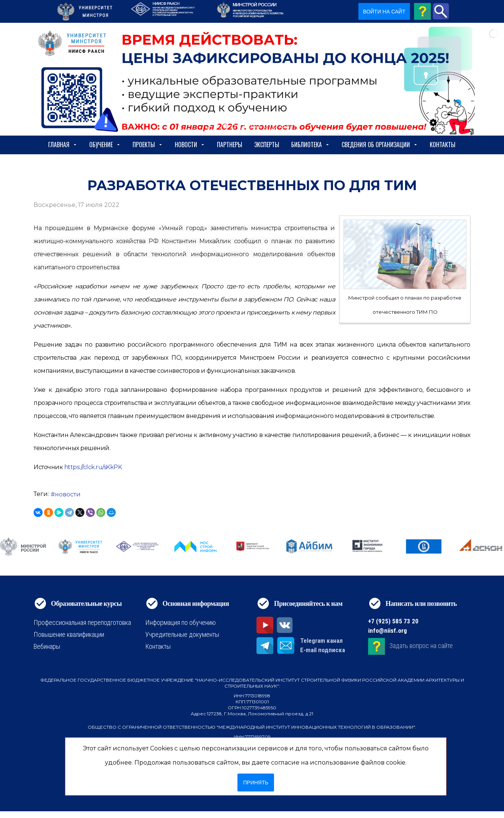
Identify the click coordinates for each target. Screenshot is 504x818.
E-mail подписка (323, 650)
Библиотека (310, 145)
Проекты (148, 145)
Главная (63, 145)
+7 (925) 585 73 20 (393, 621)
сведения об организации (380, 145)
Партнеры (230, 145)
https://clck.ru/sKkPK (93, 467)
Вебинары (47, 646)
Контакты (443, 145)
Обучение (105, 145)
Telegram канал (321, 641)
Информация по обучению (181, 622)
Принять (256, 783)
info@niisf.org (388, 630)
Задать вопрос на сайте (421, 646)
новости (68, 494)
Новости (190, 145)
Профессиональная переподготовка (82, 622)
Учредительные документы (182, 634)
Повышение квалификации (69, 634)
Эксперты (267, 145)
